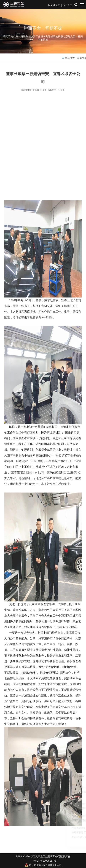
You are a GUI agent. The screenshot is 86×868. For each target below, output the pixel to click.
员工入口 (67, 5)
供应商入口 (54, 5)
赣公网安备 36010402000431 (43, 865)
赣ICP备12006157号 (45, 861)
